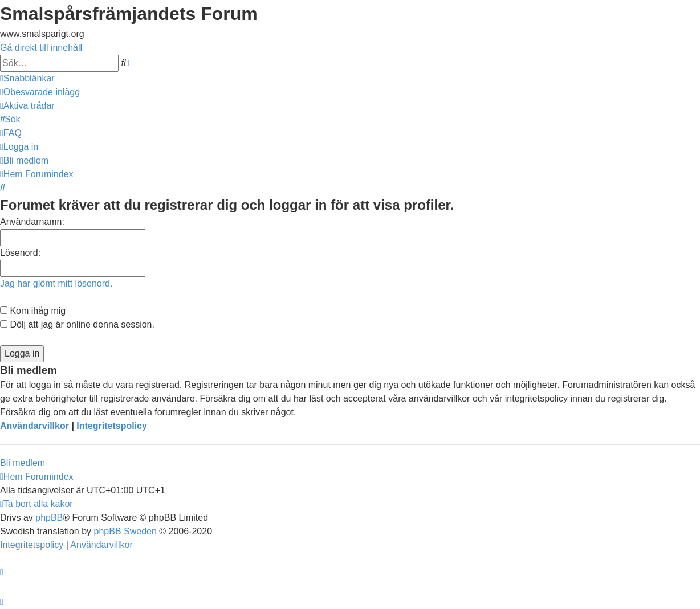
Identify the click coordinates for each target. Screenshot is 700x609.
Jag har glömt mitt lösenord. (56, 283)
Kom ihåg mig (33, 311)
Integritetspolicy (112, 426)
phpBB (49, 518)
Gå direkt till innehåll (41, 48)
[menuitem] (40, 92)
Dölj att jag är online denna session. (77, 324)
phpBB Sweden (125, 531)
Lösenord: (20, 253)
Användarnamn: (32, 222)
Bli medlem (23, 463)
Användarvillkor (34, 426)
